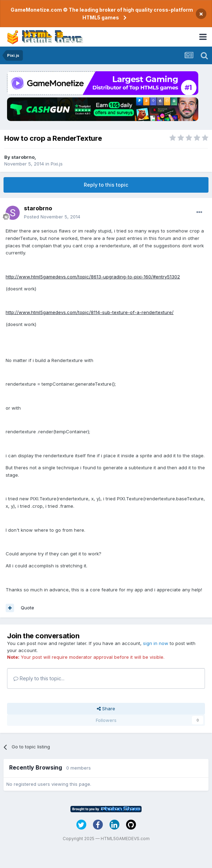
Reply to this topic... (39, 678)
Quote (27, 608)
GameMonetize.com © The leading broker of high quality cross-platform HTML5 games (102, 14)
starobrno (23, 157)
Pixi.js (57, 164)
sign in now (156, 643)
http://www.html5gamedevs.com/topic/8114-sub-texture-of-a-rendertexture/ (90, 312)
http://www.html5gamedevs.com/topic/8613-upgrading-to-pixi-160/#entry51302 (93, 277)
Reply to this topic (106, 185)
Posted (52, 217)
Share (106, 709)
